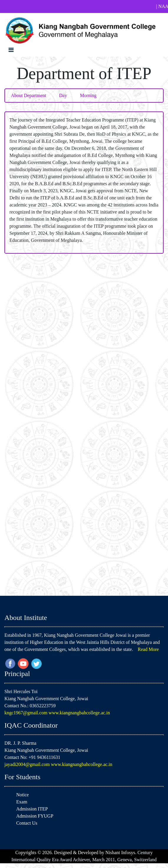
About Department (29, 95)
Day (63, 95)
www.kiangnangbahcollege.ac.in (79, 713)
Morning (88, 95)
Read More (148, 649)
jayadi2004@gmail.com (28, 764)
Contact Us (27, 823)
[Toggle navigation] (11, 50)
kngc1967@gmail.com (27, 713)
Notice (23, 795)
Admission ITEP (32, 809)
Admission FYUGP (35, 816)
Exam (22, 802)
